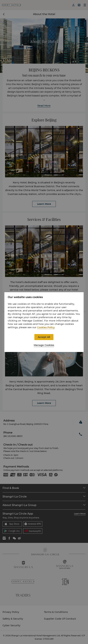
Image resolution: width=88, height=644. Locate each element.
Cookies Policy (46, 327)
